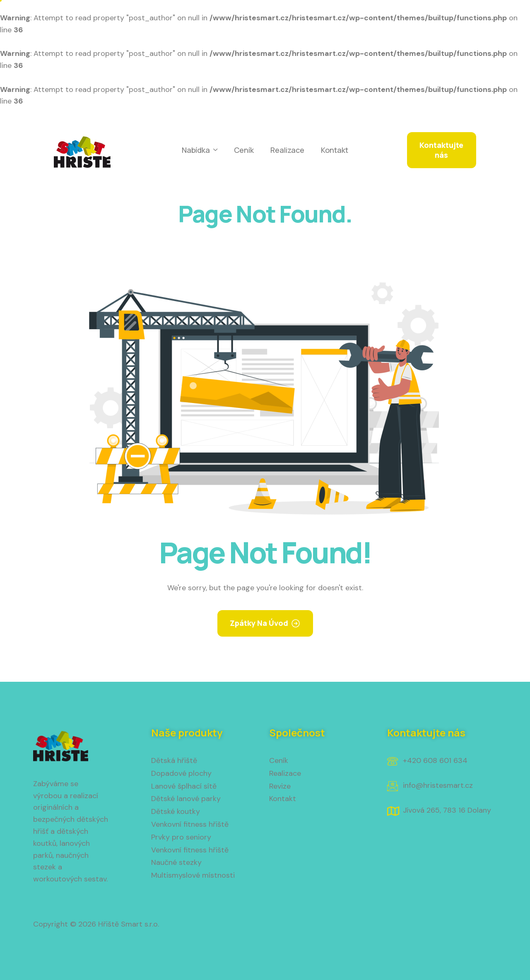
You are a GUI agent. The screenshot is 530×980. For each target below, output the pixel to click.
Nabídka (200, 150)
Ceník (244, 150)
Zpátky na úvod (259, 623)
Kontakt (335, 150)
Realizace (287, 150)
